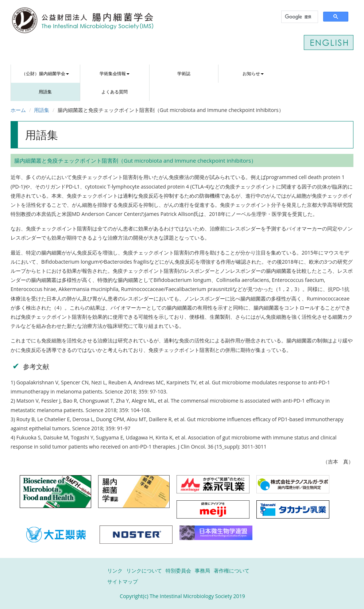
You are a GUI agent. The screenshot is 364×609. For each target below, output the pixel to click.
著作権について (232, 571)
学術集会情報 (115, 73)
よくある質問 (115, 92)
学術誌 (184, 73)
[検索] (299, 17)
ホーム (18, 110)
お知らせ (253, 73)
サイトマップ (123, 581)
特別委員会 (178, 571)
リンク (115, 571)
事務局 (202, 571)
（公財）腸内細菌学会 (45, 73)
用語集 (45, 92)
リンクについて (144, 571)
